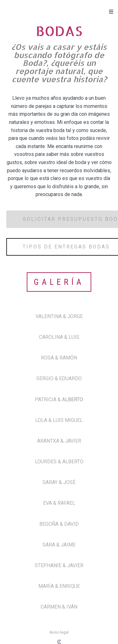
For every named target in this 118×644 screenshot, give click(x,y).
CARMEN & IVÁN (59, 607)
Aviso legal (59, 632)
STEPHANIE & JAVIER (59, 565)
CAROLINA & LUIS (59, 337)
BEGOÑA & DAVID (59, 524)
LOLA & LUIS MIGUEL (59, 420)
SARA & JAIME (59, 545)
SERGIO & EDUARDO (59, 378)
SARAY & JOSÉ (59, 482)
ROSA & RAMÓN (59, 358)
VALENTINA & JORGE (59, 316)
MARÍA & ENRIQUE (59, 586)
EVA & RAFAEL (59, 503)
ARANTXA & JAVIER (59, 441)
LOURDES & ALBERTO (59, 462)
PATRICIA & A (50, 399)
